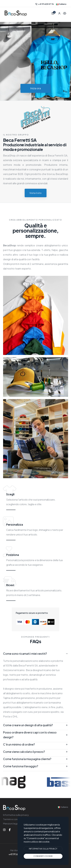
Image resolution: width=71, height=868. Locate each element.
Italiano (61, 4)
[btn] (43, 849)
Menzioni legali (11, 823)
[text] (43, 856)
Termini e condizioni (14, 819)
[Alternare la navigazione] (65, 13)
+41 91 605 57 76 (44, 4)
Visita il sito (36, 193)
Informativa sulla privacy (16, 815)
